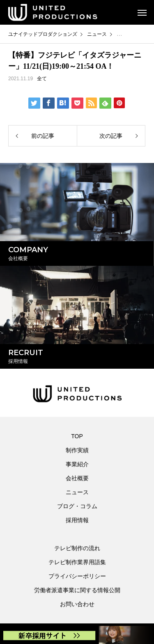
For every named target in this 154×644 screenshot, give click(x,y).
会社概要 (77, 478)
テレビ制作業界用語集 (77, 562)
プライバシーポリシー (77, 576)
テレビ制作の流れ (77, 548)
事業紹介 (77, 464)
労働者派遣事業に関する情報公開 (77, 590)
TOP (77, 436)
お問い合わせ (77, 604)
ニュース (77, 492)
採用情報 (77, 520)
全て (42, 79)
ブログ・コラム (77, 506)
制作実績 (77, 450)
